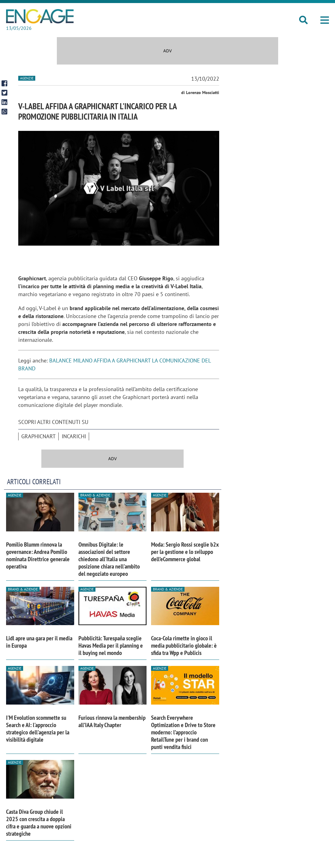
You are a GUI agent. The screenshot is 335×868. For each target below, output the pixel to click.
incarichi (74, 436)
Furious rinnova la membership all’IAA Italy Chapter (112, 721)
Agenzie (27, 78)
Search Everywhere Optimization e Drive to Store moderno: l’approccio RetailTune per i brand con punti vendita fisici (183, 732)
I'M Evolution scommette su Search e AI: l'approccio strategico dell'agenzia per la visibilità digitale (38, 729)
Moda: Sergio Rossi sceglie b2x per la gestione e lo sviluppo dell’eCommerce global (185, 552)
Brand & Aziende (95, 495)
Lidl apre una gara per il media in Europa (39, 642)
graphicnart (38, 436)
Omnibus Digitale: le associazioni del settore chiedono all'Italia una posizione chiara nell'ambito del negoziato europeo (109, 559)
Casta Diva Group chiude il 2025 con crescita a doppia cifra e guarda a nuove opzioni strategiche (39, 823)
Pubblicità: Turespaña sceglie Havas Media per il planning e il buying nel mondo (111, 646)
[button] (325, 20)
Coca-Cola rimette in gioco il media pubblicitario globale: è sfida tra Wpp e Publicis (184, 646)
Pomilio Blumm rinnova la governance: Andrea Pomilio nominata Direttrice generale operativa (38, 555)
